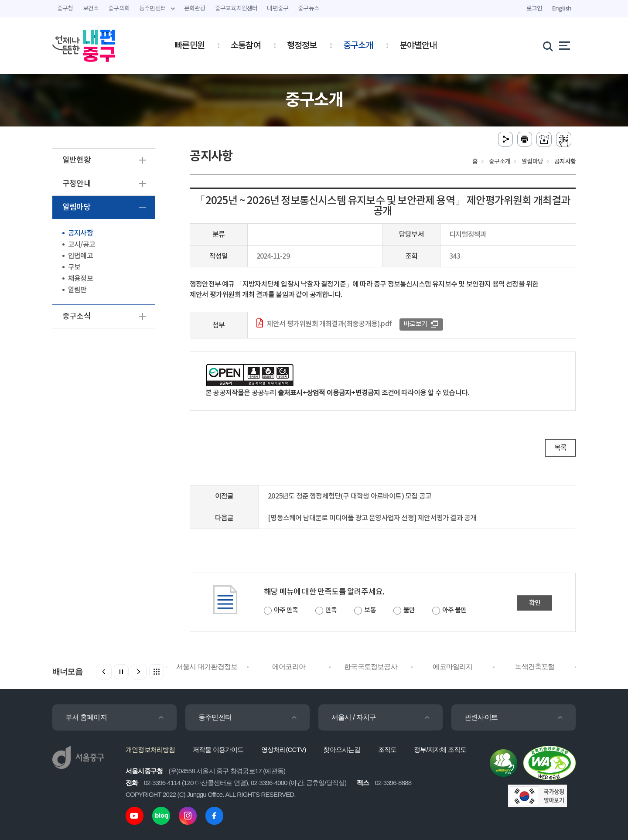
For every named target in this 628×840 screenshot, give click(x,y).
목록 (560, 448)
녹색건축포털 (534, 667)
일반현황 (77, 160)
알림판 (77, 290)
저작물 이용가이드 (218, 750)
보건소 (91, 9)
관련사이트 (481, 717)
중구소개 (358, 46)
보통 (370, 610)
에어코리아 (289, 667)
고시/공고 (82, 245)
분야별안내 (418, 46)
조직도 (387, 750)
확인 (535, 603)
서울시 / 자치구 (354, 717)
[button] (139, 672)
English (562, 9)
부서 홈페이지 (86, 717)
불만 (409, 610)
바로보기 (415, 324)
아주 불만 (454, 610)
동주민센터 (215, 717)
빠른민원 (189, 46)
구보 (74, 267)
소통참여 (246, 46)
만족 (331, 610)
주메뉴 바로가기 (314, 0)
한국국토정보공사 (371, 667)
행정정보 (302, 46)
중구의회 (119, 9)
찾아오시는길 (342, 750)
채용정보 (80, 279)
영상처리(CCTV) (284, 750)
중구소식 (77, 316)
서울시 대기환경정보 (207, 667)
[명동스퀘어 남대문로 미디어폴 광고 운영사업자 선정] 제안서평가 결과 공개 (372, 518)
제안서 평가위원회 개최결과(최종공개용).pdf (329, 324)
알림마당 (77, 207)
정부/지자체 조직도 (440, 750)
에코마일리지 (452, 667)
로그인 (534, 9)
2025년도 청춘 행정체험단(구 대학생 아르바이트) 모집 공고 (350, 496)
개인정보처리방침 (150, 750)
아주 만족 (286, 610)
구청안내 (77, 184)
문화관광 (195, 9)
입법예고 (80, 256)
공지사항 (80, 233)
